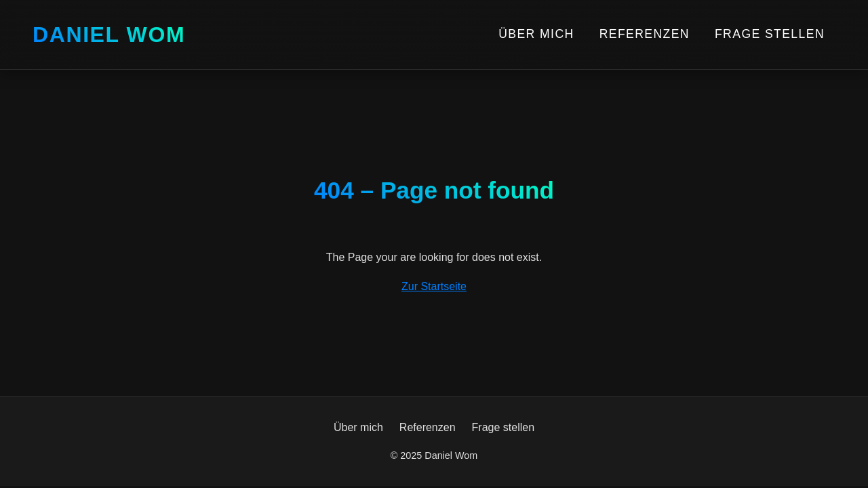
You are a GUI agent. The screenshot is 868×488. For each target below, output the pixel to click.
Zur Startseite (434, 286)
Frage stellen (770, 34)
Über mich (536, 34)
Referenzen (645, 34)
